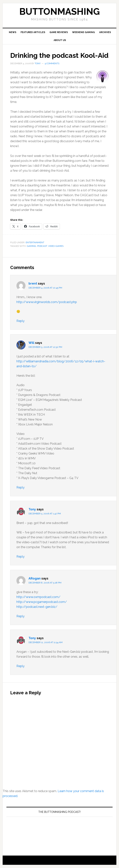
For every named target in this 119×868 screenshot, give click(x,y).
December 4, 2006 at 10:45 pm (45, 288)
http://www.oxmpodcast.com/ (38, 597)
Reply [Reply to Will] (20, 487)
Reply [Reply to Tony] (20, 557)
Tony (32, 509)
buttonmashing (59, 12)
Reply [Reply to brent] (20, 321)
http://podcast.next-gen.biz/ (37, 607)
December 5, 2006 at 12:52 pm (45, 347)
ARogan (35, 578)
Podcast (42, 246)
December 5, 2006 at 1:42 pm (45, 514)
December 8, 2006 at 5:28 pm (45, 583)
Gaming (31, 246)
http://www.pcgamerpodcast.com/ (42, 602)
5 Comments (52, 63)
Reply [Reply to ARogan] (20, 616)
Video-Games (56, 246)
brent (33, 284)
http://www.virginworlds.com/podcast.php (47, 302)
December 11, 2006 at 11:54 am (46, 642)
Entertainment (35, 242)
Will (31, 343)
